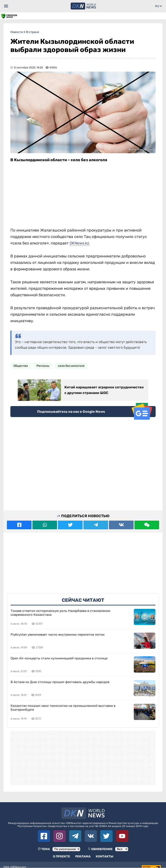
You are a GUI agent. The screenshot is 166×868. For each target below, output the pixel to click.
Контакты (105, 856)
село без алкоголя (71, 366)
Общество (21, 366)
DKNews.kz (79, 243)
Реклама (83, 856)
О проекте (61, 856)
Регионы (43, 366)
